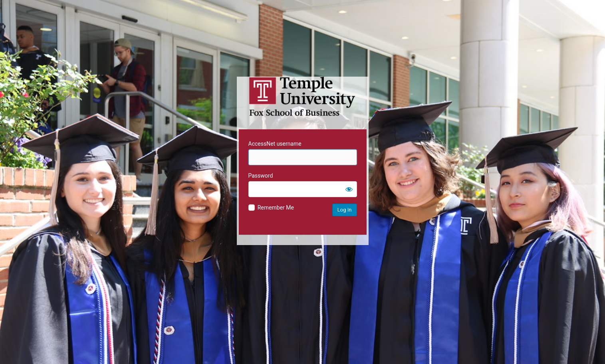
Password (261, 176)
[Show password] (349, 189)
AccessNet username (275, 144)
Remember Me (276, 208)
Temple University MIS (303, 97)
